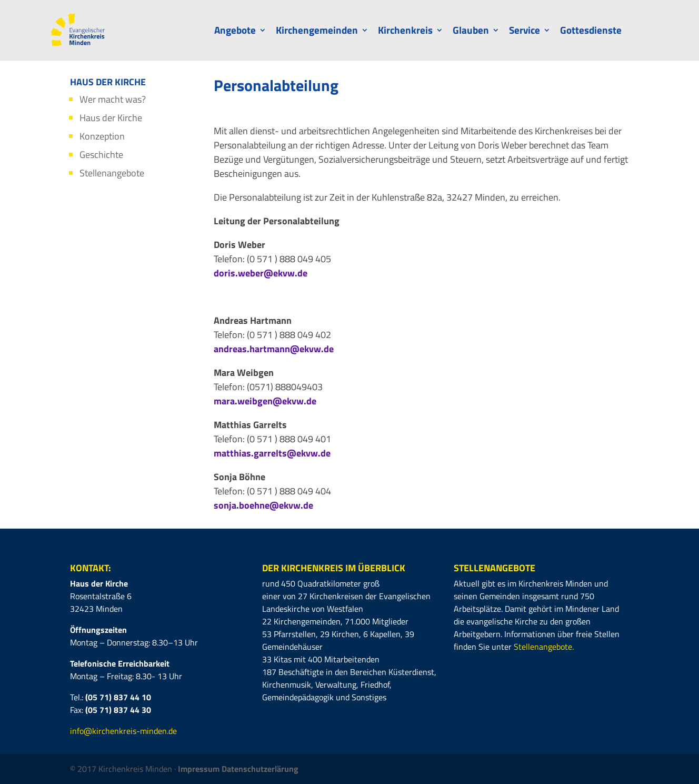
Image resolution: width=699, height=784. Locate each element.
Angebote (235, 32)
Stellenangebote (112, 173)
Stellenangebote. (544, 647)
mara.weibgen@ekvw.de (265, 401)
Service (525, 32)
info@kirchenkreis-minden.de (123, 731)
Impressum (200, 769)
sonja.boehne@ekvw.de (263, 505)
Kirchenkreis (405, 32)
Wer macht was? (113, 99)
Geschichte (101, 155)
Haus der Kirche (111, 118)
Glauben (471, 32)
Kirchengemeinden (317, 32)
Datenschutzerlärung (260, 769)
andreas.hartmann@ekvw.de (274, 349)
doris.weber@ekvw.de (261, 273)
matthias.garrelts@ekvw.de (272, 453)
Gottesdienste (591, 32)
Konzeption (102, 136)
